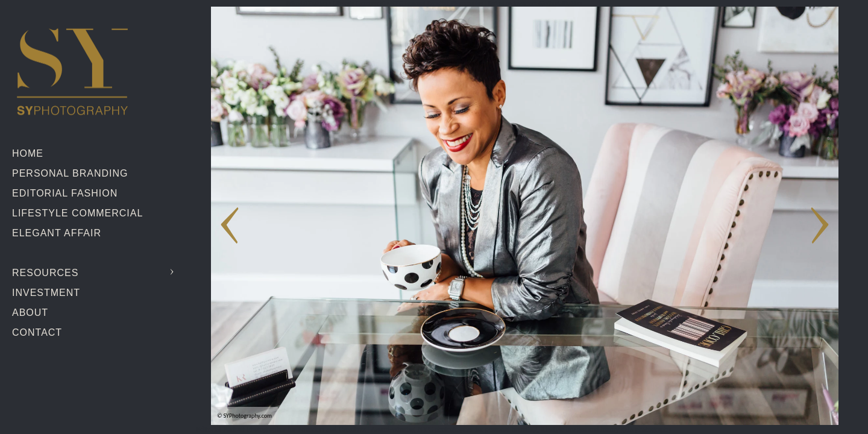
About (30, 313)
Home (28, 153)
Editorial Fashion (65, 193)
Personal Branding (70, 173)
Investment (46, 293)
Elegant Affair (57, 233)
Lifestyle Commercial (77, 213)
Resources (45, 273)
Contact (37, 332)
